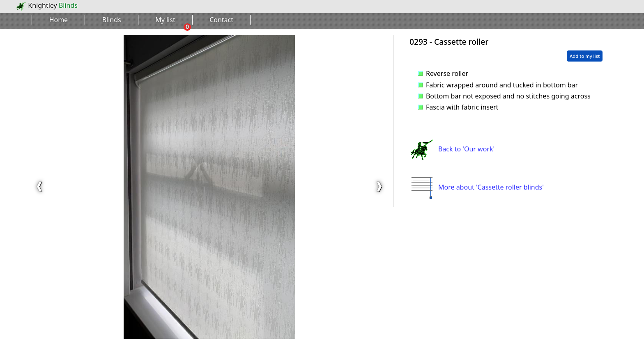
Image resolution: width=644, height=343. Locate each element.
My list (165, 20)
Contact (221, 20)
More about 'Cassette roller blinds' (477, 187)
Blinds (112, 20)
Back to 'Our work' (452, 149)
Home (59, 20)
